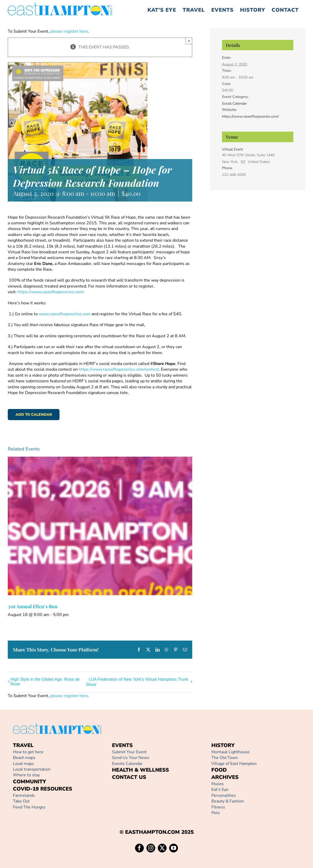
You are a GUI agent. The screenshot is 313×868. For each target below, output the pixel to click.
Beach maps (24, 758)
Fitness (218, 807)
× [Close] (189, 41)
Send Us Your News (131, 758)
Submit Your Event (129, 752)
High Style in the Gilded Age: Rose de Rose (45, 682)
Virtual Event (232, 149)
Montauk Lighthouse (230, 752)
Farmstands (24, 795)
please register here (69, 31)
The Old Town (225, 758)
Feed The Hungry (29, 807)
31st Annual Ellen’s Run (33, 606)
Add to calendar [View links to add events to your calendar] (34, 415)
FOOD (219, 770)
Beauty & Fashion (228, 801)
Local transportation (32, 769)
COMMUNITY (29, 782)
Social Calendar (234, 103)
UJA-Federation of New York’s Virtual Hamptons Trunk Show (137, 682)
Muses (218, 784)
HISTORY (223, 745)
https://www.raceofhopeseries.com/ (250, 116)
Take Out (21, 801)
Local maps (23, 764)
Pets (216, 813)
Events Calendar (127, 764)
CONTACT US (129, 777)
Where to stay (26, 775)
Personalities (224, 795)
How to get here (28, 752)
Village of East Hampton (234, 764)
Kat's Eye (220, 790)
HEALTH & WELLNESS (140, 770)
